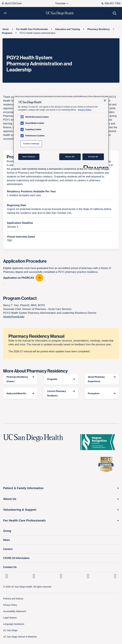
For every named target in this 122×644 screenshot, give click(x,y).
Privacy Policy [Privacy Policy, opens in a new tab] (85, 110)
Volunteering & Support (20, 510)
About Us (10, 499)
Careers (8, 549)
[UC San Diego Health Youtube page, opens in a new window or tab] (88, 576)
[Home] (6, 29)
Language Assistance (14, 624)
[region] (61, 132)
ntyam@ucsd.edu (14, 317)
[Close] (105, 100)
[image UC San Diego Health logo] (60, 13)
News (7, 540)
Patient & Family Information (23, 488)
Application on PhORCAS (19, 278)
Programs (52, 379)
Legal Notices (10, 618)
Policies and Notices (13, 599)
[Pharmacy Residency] (99, 29)
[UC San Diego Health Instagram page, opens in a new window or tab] (34, 576)
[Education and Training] (68, 29)
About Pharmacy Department (96, 379)
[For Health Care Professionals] (32, 29)
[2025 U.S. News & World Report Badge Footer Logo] (107, 464)
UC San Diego (10, 630)
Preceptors (94, 393)
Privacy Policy (10, 605)
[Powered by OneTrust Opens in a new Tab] (95, 166)
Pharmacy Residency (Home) (17, 379)
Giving (7, 531)
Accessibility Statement (15, 611)
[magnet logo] (99, 442)
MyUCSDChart (12, 3)
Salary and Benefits (16, 393)
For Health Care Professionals (24, 521)
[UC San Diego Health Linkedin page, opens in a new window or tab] (7, 576)
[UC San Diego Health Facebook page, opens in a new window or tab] (61, 576)
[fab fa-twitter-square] (115, 576)
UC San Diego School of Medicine (20, 637)
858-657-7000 (111, 3)
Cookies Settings (31, 144)
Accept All (93, 157)
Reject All (70, 157)
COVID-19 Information (16, 558)
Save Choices (29, 157)
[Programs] (7, 33)
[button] (5, 13)
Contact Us (10, 567)
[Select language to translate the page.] (60, 3)
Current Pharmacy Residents (57, 393)
